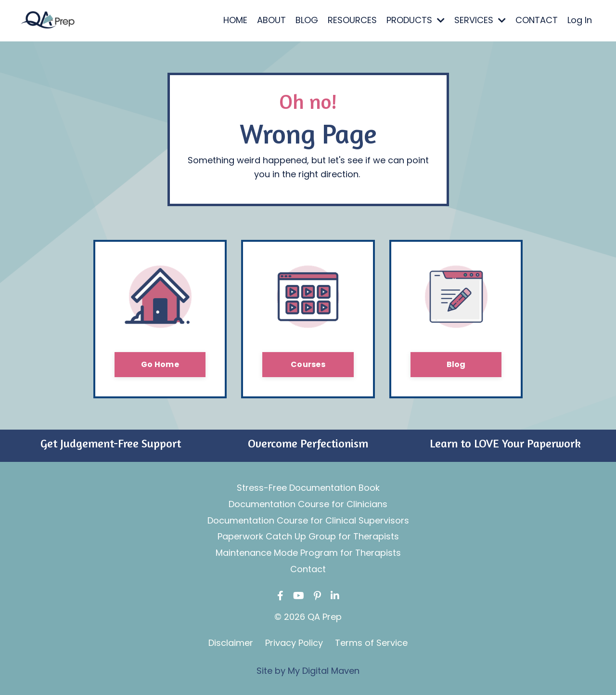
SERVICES (480, 20)
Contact (308, 569)
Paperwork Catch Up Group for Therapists (308, 536)
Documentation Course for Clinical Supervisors (308, 520)
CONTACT (537, 20)
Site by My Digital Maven (308, 671)
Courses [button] (308, 364)
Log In (580, 20)
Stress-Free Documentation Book (308, 488)
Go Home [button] (160, 364)
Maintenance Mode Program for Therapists (308, 553)
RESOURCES (352, 20)
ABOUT (271, 20)
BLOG (307, 20)
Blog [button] (456, 364)
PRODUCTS (416, 20)
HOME (235, 20)
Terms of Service (371, 643)
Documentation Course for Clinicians (308, 504)
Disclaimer (231, 643)
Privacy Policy (294, 643)
